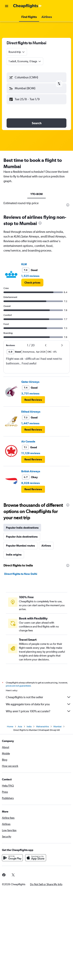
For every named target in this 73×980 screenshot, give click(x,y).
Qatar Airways (30, 382)
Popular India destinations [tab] (22, 528)
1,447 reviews (30, 423)
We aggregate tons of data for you (38, 704)
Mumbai (58, 727)
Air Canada (28, 441)
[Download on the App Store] (36, 858)
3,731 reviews (30, 393)
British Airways (31, 471)
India (29, 727)
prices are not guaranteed (18, 686)
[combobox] (17, 52)
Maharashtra (43, 727)
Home (10, 727)
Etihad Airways (31, 412)
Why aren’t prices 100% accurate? (38, 711)
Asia (20, 727)
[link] (32, 283)
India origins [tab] (14, 555)
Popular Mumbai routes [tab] (20, 546)
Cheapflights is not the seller (38, 697)
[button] (7, 6)
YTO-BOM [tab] (36, 194)
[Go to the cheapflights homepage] (27, 6)
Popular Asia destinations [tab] (22, 537)
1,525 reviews (30, 276)
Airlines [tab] (46, 546)
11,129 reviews (31, 453)
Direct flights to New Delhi (21, 574)
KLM (24, 264)
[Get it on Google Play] (12, 858)
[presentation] (68, 205)
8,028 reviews (30, 483)
